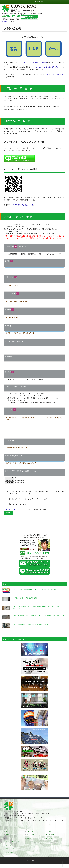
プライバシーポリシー (11, 513)
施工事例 (8, 838)
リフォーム (9, 835)
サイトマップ (30, 835)
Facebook (50, 838)
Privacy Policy (31, 838)
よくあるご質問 (10, 852)
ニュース (8, 842)
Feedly (49, 842)
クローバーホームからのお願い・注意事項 (34, 62)
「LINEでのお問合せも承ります (23, 205)
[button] (33, 2)
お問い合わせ (9, 856)
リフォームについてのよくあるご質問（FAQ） (45, 67)
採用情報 (29, 842)
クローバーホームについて (13, 845)
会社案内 (8, 849)
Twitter (49, 835)
